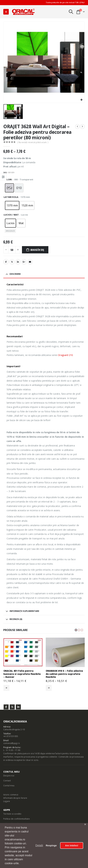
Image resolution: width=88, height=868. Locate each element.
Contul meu (9, 785)
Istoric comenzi (11, 795)
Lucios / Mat (11, 215)
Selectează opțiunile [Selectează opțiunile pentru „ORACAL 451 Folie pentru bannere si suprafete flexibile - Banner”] (6, 688)
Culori (8, 179)
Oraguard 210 (65, 355)
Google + (24, 262)
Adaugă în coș (37, 250)
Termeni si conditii (12, 814)
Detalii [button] (39, 845)
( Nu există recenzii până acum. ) (33, 142)
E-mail (30, 262)
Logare (7, 801)
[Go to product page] (23, 652)
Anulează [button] (10, 231)
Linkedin (18, 707)
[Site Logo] (23, 12)
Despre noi (9, 776)
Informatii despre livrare (15, 798)
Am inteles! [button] (72, 846)
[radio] (9, 188)
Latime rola (11, 197)
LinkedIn (18, 262)
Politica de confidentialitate (17, 819)
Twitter (12, 707)
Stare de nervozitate (12, 262)
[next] (82, 127)
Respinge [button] (51, 846)
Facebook (6, 262)
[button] (6, 12)
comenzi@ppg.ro (12, 743)
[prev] (77, 127)
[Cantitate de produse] (12, 250)
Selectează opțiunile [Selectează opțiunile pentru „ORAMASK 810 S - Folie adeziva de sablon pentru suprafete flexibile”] (49, 688)
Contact (7, 781)
